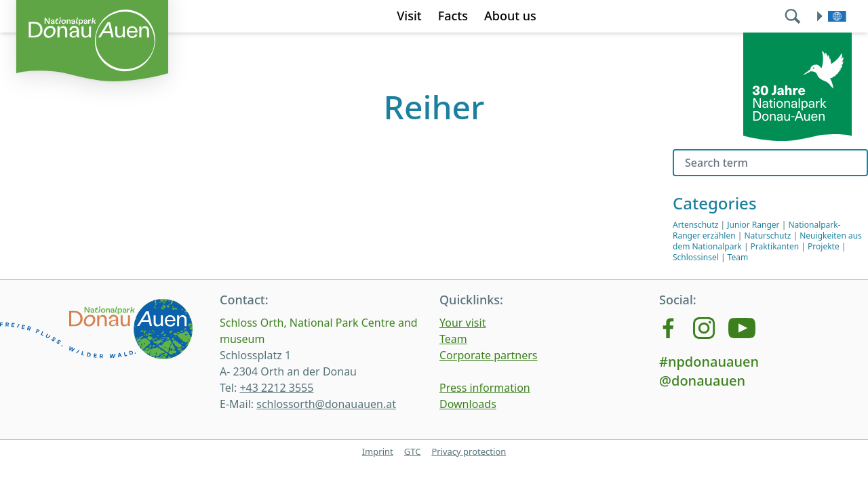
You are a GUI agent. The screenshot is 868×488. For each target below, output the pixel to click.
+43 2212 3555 (276, 388)
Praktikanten (775, 246)
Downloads (468, 404)
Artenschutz (695, 225)
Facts (453, 16)
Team (738, 257)
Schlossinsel (696, 257)
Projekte (824, 246)
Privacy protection (469, 451)
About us (510, 16)
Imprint (378, 451)
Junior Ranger (753, 225)
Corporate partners (489, 355)
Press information (485, 388)
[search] (794, 16)
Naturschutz (768, 236)
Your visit (462, 323)
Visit (409, 16)
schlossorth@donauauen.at (326, 404)
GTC (413, 451)
